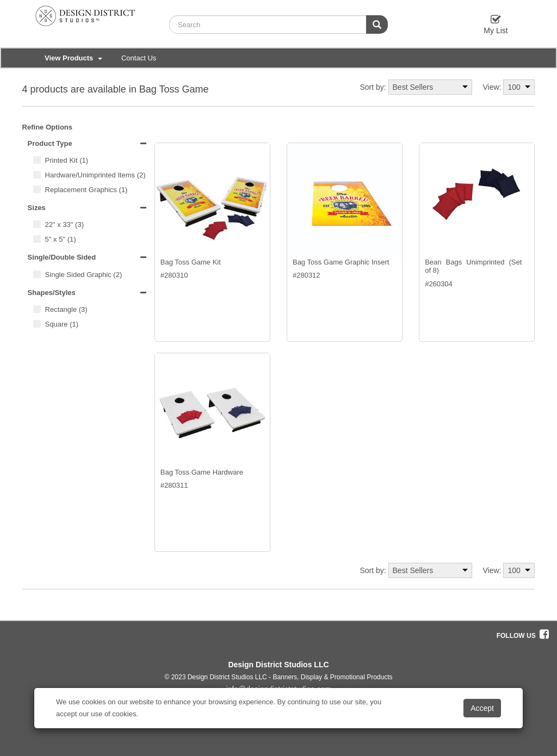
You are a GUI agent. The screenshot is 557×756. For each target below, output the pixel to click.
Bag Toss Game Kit (191, 262)
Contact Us (139, 58)
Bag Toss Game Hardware (202, 472)
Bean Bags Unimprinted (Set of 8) (473, 266)
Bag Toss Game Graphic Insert (341, 262)
